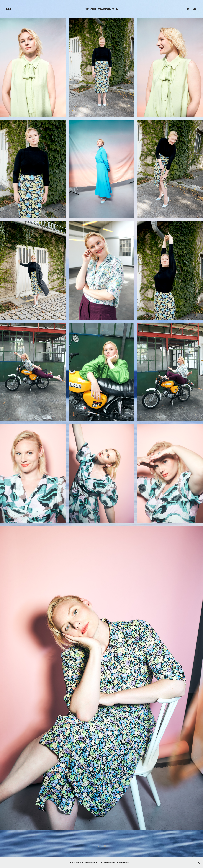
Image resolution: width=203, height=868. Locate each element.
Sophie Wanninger (101, 9)
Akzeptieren (107, 863)
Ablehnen (123, 863)
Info (9, 9)
